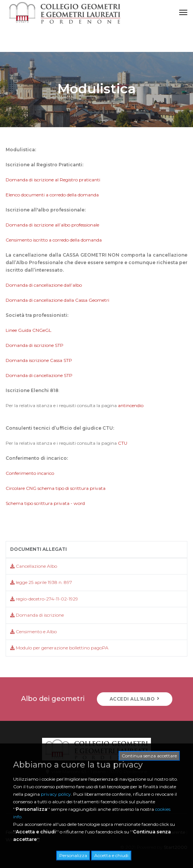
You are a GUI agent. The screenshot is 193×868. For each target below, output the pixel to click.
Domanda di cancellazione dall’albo (44, 285)
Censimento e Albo (33, 632)
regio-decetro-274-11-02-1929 (44, 599)
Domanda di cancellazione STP (39, 375)
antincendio (131, 405)
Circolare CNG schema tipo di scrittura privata (56, 488)
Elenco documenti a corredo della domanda (52, 195)
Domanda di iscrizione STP (35, 345)
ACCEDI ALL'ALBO (135, 699)
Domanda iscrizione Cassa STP (39, 360)
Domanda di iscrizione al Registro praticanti (54, 180)
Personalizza (73, 855)
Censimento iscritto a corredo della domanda (54, 240)
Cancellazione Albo (34, 566)
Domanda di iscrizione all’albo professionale (53, 225)
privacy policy (56, 794)
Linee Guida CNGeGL (29, 330)
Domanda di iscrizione (37, 615)
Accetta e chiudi (111, 855)
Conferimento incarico (30, 473)
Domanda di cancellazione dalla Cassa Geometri (57, 300)
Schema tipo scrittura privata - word (46, 503)
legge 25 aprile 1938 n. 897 (41, 582)
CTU (123, 443)
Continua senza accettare (149, 756)
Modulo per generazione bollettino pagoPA (59, 648)
